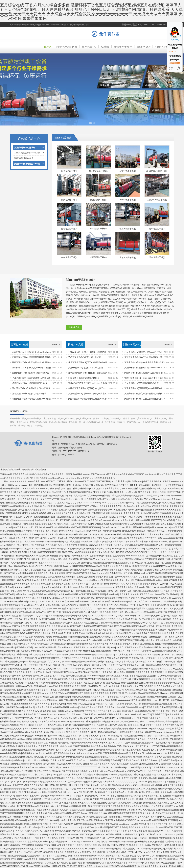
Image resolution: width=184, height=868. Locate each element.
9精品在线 (112, 739)
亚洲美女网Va (166, 570)
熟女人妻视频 (121, 654)
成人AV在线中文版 (131, 506)
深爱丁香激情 (91, 672)
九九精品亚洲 (50, 863)
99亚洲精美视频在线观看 (36, 662)
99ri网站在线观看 (24, 739)
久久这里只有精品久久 (64, 503)
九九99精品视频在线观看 (147, 598)
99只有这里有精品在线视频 (121, 866)
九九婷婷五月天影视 (148, 778)
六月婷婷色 (140, 587)
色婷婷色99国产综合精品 (79, 782)
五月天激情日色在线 (130, 760)
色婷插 (163, 492)
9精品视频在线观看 (112, 541)
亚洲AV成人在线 (85, 704)
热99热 (148, 845)
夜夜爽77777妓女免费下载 (41, 796)
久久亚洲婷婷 (101, 616)
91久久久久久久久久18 (104, 587)
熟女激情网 (148, 736)
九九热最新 (101, 651)
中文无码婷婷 (173, 630)
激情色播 (135, 594)
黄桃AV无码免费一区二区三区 (72, 531)
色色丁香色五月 (135, 774)
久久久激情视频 (37, 785)
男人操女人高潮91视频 (105, 552)
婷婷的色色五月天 (135, 669)
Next (179, 89)
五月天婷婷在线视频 (54, 541)
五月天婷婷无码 (176, 856)
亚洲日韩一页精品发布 (83, 485)
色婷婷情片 (89, 711)
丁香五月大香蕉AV (65, 481)
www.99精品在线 (31, 605)
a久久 (42, 605)
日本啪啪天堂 (58, 859)
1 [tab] (90, 123)
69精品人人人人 (14, 729)
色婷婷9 (30, 736)
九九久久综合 (42, 616)
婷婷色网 (18, 577)
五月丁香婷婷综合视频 (17, 817)
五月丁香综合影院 (85, 820)
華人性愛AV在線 (65, 647)
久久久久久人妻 (73, 563)
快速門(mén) (22, 422)
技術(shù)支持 (144, 47)
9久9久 (94, 732)
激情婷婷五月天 (82, 481)
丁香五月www (80, 813)
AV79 (113, 647)
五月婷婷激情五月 (128, 817)
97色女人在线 (112, 824)
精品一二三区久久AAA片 (135, 605)
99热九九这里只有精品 (58, 623)
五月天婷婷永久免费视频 (44, 594)
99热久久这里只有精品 (148, 492)
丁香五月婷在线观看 (129, 488)
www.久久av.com (163, 499)
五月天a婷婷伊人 (158, 817)
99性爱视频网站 (43, 492)
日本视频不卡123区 (53, 736)
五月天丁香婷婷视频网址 (11, 813)
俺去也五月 (178, 517)
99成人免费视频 (167, 503)
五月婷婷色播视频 (112, 849)
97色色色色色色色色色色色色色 (157, 517)
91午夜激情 (17, 517)
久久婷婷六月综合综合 (47, 714)
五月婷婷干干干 (159, 714)
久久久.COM (139, 725)
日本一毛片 (67, 792)
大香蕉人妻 (76, 774)
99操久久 (74, 707)
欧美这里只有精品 (15, 707)
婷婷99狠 (40, 541)
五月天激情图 (163, 852)
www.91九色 (79, 672)
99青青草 (17, 541)
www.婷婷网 (95, 503)
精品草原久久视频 (21, 693)
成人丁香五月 (144, 619)
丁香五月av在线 (71, 729)
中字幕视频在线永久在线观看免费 (47, 686)
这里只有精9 (164, 789)
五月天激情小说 (64, 863)
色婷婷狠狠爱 (24, 640)
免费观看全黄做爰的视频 (32, 651)
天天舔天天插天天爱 (16, 608)
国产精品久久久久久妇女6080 (101, 510)
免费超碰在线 (20, 820)
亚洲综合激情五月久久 (145, 510)
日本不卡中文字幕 (57, 803)
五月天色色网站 (53, 605)
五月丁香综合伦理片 (55, 789)
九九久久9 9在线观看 (159, 764)
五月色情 (94, 630)
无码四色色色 (135, 827)
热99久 (139, 810)
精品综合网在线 (162, 736)
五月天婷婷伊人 (83, 732)
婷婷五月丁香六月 (116, 616)
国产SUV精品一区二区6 (54, 764)
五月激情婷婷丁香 (119, 831)
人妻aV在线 (98, 718)
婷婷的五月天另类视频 (100, 481)
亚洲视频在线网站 (54, 725)
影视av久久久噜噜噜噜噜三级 (81, 856)
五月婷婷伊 (77, 714)
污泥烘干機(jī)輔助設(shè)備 (29, 164)
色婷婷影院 (160, 594)
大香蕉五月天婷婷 (153, 725)
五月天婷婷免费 (59, 633)
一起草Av (122, 732)
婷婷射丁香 (5, 856)
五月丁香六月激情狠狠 (26, 630)
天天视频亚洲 (44, 792)
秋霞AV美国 (62, 524)
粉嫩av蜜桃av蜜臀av (12, 488)
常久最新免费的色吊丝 (139, 527)
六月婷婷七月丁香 (171, 662)
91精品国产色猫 (158, 531)
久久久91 (19, 587)
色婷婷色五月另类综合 (27, 750)
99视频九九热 (158, 651)
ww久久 (45, 693)
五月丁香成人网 (151, 707)
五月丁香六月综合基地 (150, 665)
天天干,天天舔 (22, 796)
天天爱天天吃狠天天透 (114, 771)
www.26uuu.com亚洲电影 (136, 690)
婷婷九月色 (166, 549)
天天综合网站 (174, 488)
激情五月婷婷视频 (135, 732)
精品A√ (35, 827)
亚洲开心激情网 (10, 764)
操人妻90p (87, 669)
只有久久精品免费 (113, 598)
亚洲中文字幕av (176, 866)
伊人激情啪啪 (174, 714)
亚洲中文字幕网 (21, 785)
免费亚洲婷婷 (158, 729)
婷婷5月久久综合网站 (134, 545)
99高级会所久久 (124, 789)
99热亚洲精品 (166, 556)
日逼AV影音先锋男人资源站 (42, 591)
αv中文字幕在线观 (115, 838)
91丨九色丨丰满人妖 (89, 736)
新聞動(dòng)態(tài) (123, 47)
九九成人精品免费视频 (127, 619)
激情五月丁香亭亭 (47, 619)
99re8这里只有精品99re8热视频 (99, 520)
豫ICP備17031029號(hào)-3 (65, 444)
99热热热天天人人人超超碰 (168, 510)
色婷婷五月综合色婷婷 (100, 612)
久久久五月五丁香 (56, 662)
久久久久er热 (166, 792)
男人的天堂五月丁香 (118, 863)
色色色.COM (6, 778)
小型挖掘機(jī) (50, 418)
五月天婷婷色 (134, 637)
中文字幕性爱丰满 (151, 863)
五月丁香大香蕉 (158, 767)
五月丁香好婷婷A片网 (116, 665)
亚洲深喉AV (32, 792)
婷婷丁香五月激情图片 (15, 559)
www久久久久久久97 (72, 827)
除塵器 (127, 418)
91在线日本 (146, 506)
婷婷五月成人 (118, 612)
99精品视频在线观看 (141, 803)
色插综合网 (102, 725)
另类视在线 (39, 520)
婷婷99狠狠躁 (113, 721)
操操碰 (29, 573)
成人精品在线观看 (83, 513)
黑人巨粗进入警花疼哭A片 (119, 845)
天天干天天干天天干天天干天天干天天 (90, 743)
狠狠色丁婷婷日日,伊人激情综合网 (136, 820)
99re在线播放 (131, 693)
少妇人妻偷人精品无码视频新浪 (75, 488)
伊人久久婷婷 (29, 541)
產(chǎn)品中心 (89, 47)
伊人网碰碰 (8, 531)
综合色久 (174, 647)
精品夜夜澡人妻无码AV (100, 570)
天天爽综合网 (146, 612)
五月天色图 (8, 849)
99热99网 (56, 552)
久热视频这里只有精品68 (93, 626)
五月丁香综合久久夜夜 (85, 700)
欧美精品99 (10, 739)
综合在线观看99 (96, 746)
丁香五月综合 (164, 496)
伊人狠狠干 (145, 767)
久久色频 (20, 831)
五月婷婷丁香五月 (71, 736)
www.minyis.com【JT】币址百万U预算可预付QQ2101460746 (82, 796)
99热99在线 (157, 845)
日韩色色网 (49, 831)
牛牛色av (75, 834)
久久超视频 (42, 760)
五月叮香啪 (125, 651)
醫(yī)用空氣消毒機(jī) (32, 418)
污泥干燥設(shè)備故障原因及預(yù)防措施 (87, 394)
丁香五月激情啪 (106, 545)
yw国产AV (112, 725)
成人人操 (163, 834)
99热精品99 (150, 732)
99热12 (46, 841)
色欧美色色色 (110, 746)
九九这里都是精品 (157, 566)
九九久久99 (103, 573)
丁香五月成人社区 (133, 647)
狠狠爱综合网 (48, 654)
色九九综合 (51, 669)
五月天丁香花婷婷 (107, 630)
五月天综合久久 (31, 619)
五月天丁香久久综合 (81, 584)
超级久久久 (119, 492)
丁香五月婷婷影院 (67, 838)
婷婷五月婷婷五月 (151, 584)
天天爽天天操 (131, 492)
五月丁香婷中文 (16, 718)
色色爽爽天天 (119, 556)
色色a (122, 672)
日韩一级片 (87, 806)
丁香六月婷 (161, 488)
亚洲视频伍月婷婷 (124, 608)
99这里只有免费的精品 (17, 601)
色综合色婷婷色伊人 (34, 831)
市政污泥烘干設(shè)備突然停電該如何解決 (32, 357)
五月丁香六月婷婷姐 (41, 633)
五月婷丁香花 (9, 704)
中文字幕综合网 (135, 517)
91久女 (96, 704)
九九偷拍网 (20, 573)
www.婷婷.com (94, 676)
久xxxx (17, 531)
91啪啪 (80, 750)
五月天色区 (35, 693)
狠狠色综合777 (77, 520)
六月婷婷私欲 (149, 774)
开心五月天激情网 (172, 718)
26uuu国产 (86, 640)
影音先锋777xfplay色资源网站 (63, 693)
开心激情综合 (151, 658)
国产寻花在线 (172, 594)
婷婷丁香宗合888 (15, 714)
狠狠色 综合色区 (151, 570)
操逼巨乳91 (116, 736)
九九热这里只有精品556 (59, 834)
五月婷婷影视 (59, 676)
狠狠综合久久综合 (77, 810)
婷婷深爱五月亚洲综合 (57, 510)
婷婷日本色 (160, 644)
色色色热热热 (6, 753)
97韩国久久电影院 (37, 669)
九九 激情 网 (150, 799)
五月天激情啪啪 (109, 563)
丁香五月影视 (80, 647)
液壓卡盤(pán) (161, 418)
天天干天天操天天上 (105, 654)
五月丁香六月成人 (135, 591)
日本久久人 (84, 729)
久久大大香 (8, 676)
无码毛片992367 (84, 778)
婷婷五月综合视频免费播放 (58, 527)
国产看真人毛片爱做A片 (16, 683)
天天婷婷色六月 (21, 591)
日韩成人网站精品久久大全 (95, 739)
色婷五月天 (119, 545)
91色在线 (53, 743)
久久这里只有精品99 (139, 764)
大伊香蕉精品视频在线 (35, 789)
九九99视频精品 (18, 563)
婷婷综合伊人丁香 (133, 704)
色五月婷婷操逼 (155, 771)
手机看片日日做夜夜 (91, 527)
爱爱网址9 (136, 753)
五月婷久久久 (21, 841)
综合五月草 (108, 640)
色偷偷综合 (83, 545)
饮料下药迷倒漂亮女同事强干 (135, 541)
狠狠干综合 (44, 556)
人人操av (34, 556)
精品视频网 (97, 640)
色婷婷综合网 (44, 513)
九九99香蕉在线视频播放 (11, 605)
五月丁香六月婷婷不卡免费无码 (79, 541)
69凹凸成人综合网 (156, 806)
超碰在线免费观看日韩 (15, 736)
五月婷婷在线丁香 (97, 605)
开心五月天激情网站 (77, 524)
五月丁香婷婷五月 (107, 810)
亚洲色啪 (17, 753)
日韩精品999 (107, 527)
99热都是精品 (176, 739)
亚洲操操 (167, 796)
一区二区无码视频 (37, 527)
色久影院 (120, 704)
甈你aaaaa (138, 757)
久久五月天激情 (20, 527)
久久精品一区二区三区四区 (19, 806)
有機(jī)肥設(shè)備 (39, 422)
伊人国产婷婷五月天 (67, 760)
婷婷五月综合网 (61, 566)
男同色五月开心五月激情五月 (66, 866)
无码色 (153, 485)
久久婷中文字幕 (145, 556)
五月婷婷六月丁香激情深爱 (48, 488)
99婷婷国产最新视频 (112, 531)
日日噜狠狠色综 (96, 771)
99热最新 (91, 725)
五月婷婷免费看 (41, 803)
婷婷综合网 (10, 612)
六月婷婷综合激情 (25, 637)
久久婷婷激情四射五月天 (63, 513)
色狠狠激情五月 (156, 718)
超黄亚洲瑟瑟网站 (124, 757)
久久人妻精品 (120, 669)
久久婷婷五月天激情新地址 (169, 676)
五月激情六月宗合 (106, 803)
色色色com (92, 573)
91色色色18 (175, 619)
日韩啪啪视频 (132, 707)
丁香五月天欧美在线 (125, 587)
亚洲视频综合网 (162, 605)
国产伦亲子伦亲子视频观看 (59, 612)
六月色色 (151, 552)
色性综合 (69, 813)
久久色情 (175, 778)
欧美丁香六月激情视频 (52, 570)
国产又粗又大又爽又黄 (76, 676)
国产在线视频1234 (115, 605)
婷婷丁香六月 (113, 651)
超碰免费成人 (68, 552)
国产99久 (52, 577)
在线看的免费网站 (103, 750)
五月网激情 (26, 531)
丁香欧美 (55, 665)
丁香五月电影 (34, 654)
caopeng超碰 (168, 693)
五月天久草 (53, 767)
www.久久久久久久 (18, 481)
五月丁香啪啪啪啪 (111, 817)
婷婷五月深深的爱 (140, 566)
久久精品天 (88, 774)
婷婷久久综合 (156, 577)
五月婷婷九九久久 (8, 810)
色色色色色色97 (125, 700)
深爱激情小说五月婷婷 (143, 608)
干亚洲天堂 (124, 594)
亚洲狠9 (4, 859)
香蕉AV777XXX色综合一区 (168, 813)
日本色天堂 (51, 739)
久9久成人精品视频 (33, 506)
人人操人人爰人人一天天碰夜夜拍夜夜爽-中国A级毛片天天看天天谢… (54, 499)
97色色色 (108, 556)
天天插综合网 (30, 714)
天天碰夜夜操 (116, 644)
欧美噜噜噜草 (169, 577)
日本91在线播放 (33, 608)
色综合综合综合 (104, 633)
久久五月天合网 (97, 697)
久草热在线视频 (44, 552)
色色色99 (7, 672)
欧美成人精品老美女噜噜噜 (116, 729)
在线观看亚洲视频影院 (53, 506)
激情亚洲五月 (128, 711)
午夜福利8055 (131, 838)
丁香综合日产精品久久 (62, 672)
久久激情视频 (9, 630)
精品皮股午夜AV (87, 559)
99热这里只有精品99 (25, 767)
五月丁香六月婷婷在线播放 (167, 563)
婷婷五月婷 (148, 757)
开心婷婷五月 (149, 686)
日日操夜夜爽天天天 (138, 630)
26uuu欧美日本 (40, 647)
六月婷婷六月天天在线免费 (80, 799)
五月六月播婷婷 (149, 538)
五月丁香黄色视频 (139, 718)
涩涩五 (152, 630)
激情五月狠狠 (83, 693)
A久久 (149, 746)
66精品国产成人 (88, 598)
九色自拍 (68, 496)
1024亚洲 (115, 481)
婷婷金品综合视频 (150, 704)
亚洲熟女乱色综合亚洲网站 (146, 866)
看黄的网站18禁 (127, 580)
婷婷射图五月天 (165, 559)
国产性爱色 (89, 492)
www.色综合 (79, 792)
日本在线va (57, 778)
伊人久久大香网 (139, 534)
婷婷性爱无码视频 (71, 559)
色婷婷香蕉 (82, 510)
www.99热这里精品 (41, 806)
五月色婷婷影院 (79, 725)
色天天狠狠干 (11, 640)
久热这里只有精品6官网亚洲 (81, 549)
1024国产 (150, 573)
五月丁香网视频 (106, 672)
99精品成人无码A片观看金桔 (111, 714)
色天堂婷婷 (123, 485)
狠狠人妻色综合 (62, 683)
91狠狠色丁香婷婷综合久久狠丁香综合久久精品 (114, 799)
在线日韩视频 (110, 619)
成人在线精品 (112, 594)
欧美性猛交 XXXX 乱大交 (34, 753)
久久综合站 (99, 549)
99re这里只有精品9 (59, 806)
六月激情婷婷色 (156, 623)
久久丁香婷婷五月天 (61, 711)
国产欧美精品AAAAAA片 (93, 566)
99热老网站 (37, 764)
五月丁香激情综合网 (28, 658)
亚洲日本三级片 (20, 866)
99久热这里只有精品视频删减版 (84, 623)
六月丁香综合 (116, 806)
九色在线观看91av (147, 488)
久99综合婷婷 (122, 630)
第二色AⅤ (164, 647)
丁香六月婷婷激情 (30, 700)
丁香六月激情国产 (130, 778)
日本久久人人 (84, 580)
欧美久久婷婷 (25, 598)
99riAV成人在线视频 (124, 520)
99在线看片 (149, 640)
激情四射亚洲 (15, 499)
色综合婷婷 (144, 485)
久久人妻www (33, 711)
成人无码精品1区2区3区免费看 (148, 662)
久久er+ (99, 849)
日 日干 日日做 (61, 654)
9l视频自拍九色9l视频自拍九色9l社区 (75, 534)
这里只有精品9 (42, 559)
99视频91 (15, 570)
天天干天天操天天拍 (158, 824)
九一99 (151, 605)
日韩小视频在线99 (56, 813)
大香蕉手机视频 (22, 584)
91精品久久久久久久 (33, 587)
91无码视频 (96, 782)
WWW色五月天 (31, 859)
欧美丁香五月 (117, 570)
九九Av (124, 481)
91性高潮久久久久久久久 (72, 849)
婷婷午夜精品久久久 (163, 669)
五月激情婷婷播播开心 (142, 679)
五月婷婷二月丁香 (103, 711)
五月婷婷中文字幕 (55, 700)
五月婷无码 (27, 676)
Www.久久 (100, 856)
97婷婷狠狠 (160, 711)
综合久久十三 (69, 778)
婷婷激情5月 (136, 714)
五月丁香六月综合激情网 (49, 721)
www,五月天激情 (15, 626)
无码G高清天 (15, 845)
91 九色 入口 (28, 623)
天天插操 (117, 711)
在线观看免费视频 (42, 517)
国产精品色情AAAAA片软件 (154, 753)
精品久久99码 (83, 619)
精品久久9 (14, 598)
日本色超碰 (143, 693)
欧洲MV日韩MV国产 (150, 513)
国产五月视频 (163, 591)
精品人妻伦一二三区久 (126, 852)
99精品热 (78, 824)
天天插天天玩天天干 (132, 813)
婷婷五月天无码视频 (152, 481)
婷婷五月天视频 (121, 676)
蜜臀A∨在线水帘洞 (38, 580)
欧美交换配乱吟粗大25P (171, 524)
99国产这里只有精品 (38, 538)
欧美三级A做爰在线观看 (67, 594)
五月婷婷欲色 (82, 605)
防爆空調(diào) (134, 422)
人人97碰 (136, 633)
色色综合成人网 (35, 841)
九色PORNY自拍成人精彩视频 (118, 534)
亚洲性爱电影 (162, 856)
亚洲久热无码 (86, 866)
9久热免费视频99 (123, 803)
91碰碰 (140, 799)
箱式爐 (13, 425)
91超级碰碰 (91, 633)
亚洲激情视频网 (101, 774)
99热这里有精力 (81, 556)
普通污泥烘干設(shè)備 (29, 158)
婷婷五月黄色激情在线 (75, 662)
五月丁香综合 (52, 531)
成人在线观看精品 (17, 757)
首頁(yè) (48, 47)
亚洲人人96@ (141, 623)
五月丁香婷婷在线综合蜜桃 (55, 856)
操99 (160, 538)
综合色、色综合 (108, 704)
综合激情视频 (57, 729)
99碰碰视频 (165, 513)
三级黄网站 (104, 760)
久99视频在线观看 (75, 492)
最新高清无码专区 (27, 616)
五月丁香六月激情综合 (49, 746)
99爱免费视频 (57, 852)
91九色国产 (161, 630)
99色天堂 (147, 714)
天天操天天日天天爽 (43, 637)
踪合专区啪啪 (77, 644)
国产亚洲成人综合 (120, 538)
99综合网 (105, 513)
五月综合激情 (41, 623)
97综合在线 (175, 736)
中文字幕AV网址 (58, 704)
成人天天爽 (52, 640)
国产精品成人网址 (94, 662)
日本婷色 (87, 863)
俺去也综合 (89, 683)
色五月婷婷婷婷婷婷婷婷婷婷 (52, 563)
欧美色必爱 (113, 580)
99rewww (93, 545)
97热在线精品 (111, 485)
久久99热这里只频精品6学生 (17, 774)
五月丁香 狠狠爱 (16, 859)
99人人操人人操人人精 (79, 785)
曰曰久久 (172, 834)
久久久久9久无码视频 (24, 849)
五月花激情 (99, 820)
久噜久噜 (81, 760)
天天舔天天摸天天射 (134, 570)
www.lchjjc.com (135, 863)
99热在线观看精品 (68, 820)
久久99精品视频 (123, 499)
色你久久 (164, 866)
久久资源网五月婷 (159, 672)
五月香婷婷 (71, 803)
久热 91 (70, 556)
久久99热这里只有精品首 (98, 496)
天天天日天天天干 (101, 806)
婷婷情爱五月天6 (48, 481)
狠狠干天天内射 (37, 725)
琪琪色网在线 (35, 782)
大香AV (47, 665)
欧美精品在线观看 (150, 647)
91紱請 (68, 651)
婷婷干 (156, 556)
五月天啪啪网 (154, 654)
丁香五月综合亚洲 (171, 771)
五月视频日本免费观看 (24, 743)
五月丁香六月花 (112, 820)
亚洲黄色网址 (42, 824)
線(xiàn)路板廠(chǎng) (93, 422)
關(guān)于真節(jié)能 (67, 47)
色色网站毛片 (158, 616)
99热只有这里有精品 (48, 534)
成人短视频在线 (147, 644)
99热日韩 (96, 513)
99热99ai (72, 619)
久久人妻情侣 (117, 796)
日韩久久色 (151, 587)
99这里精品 (8, 587)
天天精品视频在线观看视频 (165, 746)
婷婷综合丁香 (99, 721)
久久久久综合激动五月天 (39, 817)
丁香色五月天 (101, 859)
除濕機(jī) (39, 425)
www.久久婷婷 (83, 697)
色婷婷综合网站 (30, 746)
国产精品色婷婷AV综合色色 (112, 584)
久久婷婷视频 (55, 616)
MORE (54, 345)
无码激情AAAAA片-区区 (136, 771)
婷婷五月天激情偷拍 (39, 496)
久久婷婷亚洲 (92, 760)
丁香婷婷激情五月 (43, 626)
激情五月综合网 (117, 693)
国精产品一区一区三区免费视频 (126, 750)
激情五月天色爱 (74, 626)
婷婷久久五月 (132, 577)
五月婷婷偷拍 (77, 711)
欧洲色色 (54, 556)
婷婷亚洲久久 (137, 845)
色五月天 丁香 (115, 859)
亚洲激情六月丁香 (41, 799)
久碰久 (84, 637)
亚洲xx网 (47, 672)
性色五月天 (33, 683)
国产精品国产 (62, 785)
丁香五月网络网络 (172, 623)
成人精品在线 (41, 767)
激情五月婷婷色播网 (22, 633)
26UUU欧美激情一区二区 (98, 647)
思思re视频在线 (113, 683)
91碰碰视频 (109, 662)
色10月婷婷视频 (94, 531)
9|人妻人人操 (30, 760)
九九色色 (151, 841)
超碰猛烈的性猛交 (86, 859)
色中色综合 (10, 647)
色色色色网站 (140, 552)
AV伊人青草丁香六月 (124, 662)
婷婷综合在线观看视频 (83, 587)
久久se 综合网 (63, 669)
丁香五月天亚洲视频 (49, 838)
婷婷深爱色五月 (166, 827)
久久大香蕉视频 (169, 679)
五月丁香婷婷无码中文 (169, 859)
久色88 (127, 743)
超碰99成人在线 (101, 866)
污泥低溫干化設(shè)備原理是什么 (84, 378)
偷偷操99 (130, 672)
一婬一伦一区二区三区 (103, 669)
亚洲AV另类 (165, 707)
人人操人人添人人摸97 (41, 774)
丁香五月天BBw (30, 729)
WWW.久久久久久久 (84, 552)
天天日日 (155, 792)
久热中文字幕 (39, 531)
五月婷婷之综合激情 (118, 774)
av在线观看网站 (16, 506)
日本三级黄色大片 (156, 534)
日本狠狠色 (93, 686)
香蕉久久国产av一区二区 (140, 729)
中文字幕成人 (15, 665)
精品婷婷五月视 (59, 492)
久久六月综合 (74, 841)
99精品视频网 (24, 549)
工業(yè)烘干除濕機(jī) (112, 418)
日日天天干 (156, 520)
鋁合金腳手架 (75, 422)
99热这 (46, 697)
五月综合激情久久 (164, 640)
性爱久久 (98, 541)
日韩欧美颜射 (111, 700)
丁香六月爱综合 (90, 714)
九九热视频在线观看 (120, 764)
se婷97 (10, 852)
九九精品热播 (149, 810)
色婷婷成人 (143, 824)
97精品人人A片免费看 (111, 778)
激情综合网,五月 (102, 792)
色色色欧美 (166, 665)
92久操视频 (90, 849)
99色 (141, 707)
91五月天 (52, 760)
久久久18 (157, 679)
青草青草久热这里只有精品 (40, 503)
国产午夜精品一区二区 (152, 796)
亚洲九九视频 (29, 492)
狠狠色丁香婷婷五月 (118, 517)
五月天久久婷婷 (116, 743)
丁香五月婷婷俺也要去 (13, 662)
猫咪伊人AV (169, 608)
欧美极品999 (32, 563)
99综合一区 (25, 827)
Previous (5, 89)
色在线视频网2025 (167, 838)
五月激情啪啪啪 (123, 718)
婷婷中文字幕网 (41, 690)
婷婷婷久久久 (117, 513)
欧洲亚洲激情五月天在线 (139, 792)
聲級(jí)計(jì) (165, 422)
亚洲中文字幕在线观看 (148, 859)
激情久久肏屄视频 (21, 863)
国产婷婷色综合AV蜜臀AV (61, 824)
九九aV (140, 856)
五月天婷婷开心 (128, 841)
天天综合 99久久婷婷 (131, 524)
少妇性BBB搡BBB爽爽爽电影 (82, 654)
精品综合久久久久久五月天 (54, 782)
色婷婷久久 (18, 760)
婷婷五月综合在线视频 (34, 545)
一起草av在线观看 (142, 520)
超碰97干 (169, 806)
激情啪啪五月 (155, 693)
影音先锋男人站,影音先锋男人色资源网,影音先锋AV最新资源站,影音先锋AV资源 (58, 679)
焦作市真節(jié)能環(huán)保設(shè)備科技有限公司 (107, 34)
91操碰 (43, 700)
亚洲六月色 (100, 683)
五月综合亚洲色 (20, 503)
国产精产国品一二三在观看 (95, 517)
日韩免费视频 (168, 520)
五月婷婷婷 (86, 841)
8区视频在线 (45, 778)
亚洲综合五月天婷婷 (125, 510)
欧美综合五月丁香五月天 (98, 764)
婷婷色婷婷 (152, 496)
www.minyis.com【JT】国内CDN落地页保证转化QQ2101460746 (42, 485)
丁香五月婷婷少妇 (52, 845)
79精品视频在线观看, (107, 732)
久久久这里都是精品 (37, 510)
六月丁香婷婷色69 (59, 841)
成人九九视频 (143, 817)
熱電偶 (97, 418)
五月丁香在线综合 (27, 771)
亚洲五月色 (100, 665)
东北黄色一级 (148, 813)
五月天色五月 (149, 849)
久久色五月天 (91, 757)
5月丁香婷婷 (120, 591)
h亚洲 (93, 488)
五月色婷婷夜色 (39, 640)
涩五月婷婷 (93, 813)
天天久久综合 (29, 488)
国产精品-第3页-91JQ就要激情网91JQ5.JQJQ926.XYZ (130, 626)
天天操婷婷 (53, 580)
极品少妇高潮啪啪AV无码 (44, 598)
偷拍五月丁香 (143, 531)
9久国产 (120, 647)
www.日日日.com (84, 789)
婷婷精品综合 (54, 849)
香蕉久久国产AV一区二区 (159, 831)
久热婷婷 (136, 651)
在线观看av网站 (26, 566)
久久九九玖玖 (41, 834)
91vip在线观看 (133, 767)
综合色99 (110, 549)
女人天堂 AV (49, 587)
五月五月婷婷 (44, 729)
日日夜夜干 (144, 577)
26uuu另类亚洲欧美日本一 (40, 866)
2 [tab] (94, 123)
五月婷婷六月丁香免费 (66, 750)
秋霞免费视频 (69, 697)
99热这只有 (28, 626)
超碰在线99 (126, 679)
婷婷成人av (139, 573)
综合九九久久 (165, 704)
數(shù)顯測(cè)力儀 (58, 422)
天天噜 (10, 697)
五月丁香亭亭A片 (117, 577)
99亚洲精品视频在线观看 (50, 827)
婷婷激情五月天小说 (75, 757)
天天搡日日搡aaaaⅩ (150, 760)
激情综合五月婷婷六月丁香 (91, 707)
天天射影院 (115, 760)
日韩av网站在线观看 (146, 852)
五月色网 (132, 831)
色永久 (86, 612)
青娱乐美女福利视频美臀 (132, 683)
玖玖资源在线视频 (174, 750)
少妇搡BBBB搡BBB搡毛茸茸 (107, 524)
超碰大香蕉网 (6, 503)
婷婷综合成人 (41, 577)
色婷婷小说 (71, 789)
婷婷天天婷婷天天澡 (134, 785)
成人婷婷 (102, 845)
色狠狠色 (129, 552)
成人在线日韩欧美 (52, 718)
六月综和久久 (89, 651)
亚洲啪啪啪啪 (121, 601)
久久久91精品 (6, 527)
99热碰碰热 (110, 718)
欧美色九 (160, 849)
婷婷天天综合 (56, 559)
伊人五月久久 (84, 803)
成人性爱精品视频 (44, 707)
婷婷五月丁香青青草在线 (108, 488)
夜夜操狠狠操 (28, 845)
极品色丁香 (90, 690)
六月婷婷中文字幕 (158, 601)
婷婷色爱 (170, 729)
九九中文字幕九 (25, 690)
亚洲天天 (170, 633)
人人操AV (4, 481)
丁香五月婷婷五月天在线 (110, 623)
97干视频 (39, 736)
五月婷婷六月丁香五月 (13, 545)
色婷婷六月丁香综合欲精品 (69, 739)
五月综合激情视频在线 (145, 580)
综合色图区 (69, 506)
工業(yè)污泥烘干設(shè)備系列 (29, 153)
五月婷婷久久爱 (163, 810)
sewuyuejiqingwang (165, 732)
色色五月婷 (10, 510)
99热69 (94, 803)
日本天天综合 (23, 496)
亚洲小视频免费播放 (160, 619)
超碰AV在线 (81, 764)
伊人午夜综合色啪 (171, 725)
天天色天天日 (92, 810)
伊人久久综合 (143, 601)
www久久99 (150, 856)
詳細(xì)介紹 (74, 327)
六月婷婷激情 (75, 566)
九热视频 (72, 510)
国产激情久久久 (135, 481)
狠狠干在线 (76, 527)
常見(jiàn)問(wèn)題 (164, 47)
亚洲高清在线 (128, 623)
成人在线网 (149, 563)
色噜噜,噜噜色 (96, 556)
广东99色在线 (151, 559)
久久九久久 (60, 732)
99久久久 (134, 485)
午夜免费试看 (169, 612)
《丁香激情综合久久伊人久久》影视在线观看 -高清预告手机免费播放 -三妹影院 (141, 697)
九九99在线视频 (10, 616)
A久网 (12, 831)
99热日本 (148, 669)
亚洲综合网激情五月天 (91, 563)
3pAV (55, 774)
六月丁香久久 (76, 517)
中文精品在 (21, 510)
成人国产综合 (104, 767)
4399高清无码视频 (160, 506)
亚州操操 (158, 608)
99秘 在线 (158, 612)
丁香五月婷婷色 (43, 771)
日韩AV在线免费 (7, 834)
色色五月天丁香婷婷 (99, 693)
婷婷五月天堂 (137, 743)
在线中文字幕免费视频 (166, 580)
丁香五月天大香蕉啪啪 (120, 496)
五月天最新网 (36, 697)
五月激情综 (99, 485)
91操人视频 (49, 732)
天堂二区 (19, 852)
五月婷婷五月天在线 (61, 584)
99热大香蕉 (149, 499)
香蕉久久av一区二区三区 (158, 700)
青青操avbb (177, 499)
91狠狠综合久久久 (106, 757)
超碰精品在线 (42, 743)
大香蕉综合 (164, 739)
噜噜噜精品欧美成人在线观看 (143, 676)
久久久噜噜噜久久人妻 (26, 704)
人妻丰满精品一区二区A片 (121, 573)
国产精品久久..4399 (9, 658)
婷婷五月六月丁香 (80, 630)
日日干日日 (85, 834)
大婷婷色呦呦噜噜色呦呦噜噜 (160, 721)
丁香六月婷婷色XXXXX (132, 849)
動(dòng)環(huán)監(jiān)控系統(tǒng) (75, 418)
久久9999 (34, 534)
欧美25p (132, 601)
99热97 (6, 563)
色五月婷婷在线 (7, 711)
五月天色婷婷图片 (120, 658)
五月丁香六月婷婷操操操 (170, 545)
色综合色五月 (165, 598)
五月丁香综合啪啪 (19, 654)
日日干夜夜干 (65, 630)
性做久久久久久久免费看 (111, 506)
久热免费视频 (135, 538)
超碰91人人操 (83, 753)
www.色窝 (178, 806)
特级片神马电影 (115, 813)
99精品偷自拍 (9, 637)
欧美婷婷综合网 (138, 496)
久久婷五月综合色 (17, 792)
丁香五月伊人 (21, 538)
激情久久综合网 (129, 531)
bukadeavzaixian (19, 824)
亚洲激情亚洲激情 (46, 750)
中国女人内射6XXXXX (160, 527)
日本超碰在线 (96, 619)
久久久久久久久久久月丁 (127, 782)
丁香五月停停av (82, 503)
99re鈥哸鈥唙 (83, 538)
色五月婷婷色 (81, 686)
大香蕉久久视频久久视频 (135, 806)
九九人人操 (100, 492)
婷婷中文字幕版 (174, 492)
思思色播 (64, 810)
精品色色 (100, 598)
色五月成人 (166, 654)
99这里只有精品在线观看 (160, 690)
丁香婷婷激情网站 (174, 531)
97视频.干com (89, 827)
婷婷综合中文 (34, 481)
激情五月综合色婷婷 (16, 838)
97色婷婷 (170, 637)
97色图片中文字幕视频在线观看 (73, 771)
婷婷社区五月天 (60, 637)
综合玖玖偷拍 (15, 679)
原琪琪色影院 (34, 524)
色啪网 (91, 524)
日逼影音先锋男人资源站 (99, 637)
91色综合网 (98, 534)
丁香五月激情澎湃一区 (132, 736)
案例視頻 (105, 47)
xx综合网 (120, 690)
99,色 (127, 714)
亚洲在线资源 (107, 676)
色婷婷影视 (146, 651)
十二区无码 (89, 750)
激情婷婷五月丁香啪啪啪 (164, 782)
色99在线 (54, 820)
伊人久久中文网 (121, 527)
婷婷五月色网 (32, 838)
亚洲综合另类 (73, 598)
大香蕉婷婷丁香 (85, 852)
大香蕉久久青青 (142, 672)
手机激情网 (152, 838)
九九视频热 (62, 619)
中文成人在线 (13, 732)
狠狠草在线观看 (172, 534)
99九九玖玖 (174, 764)
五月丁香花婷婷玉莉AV (48, 630)
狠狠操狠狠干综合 (11, 827)
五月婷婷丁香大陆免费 (41, 584)
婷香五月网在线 (82, 601)
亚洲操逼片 (170, 651)
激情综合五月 (96, 753)
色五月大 (95, 584)
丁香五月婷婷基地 (171, 481)
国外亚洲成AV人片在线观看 (145, 789)
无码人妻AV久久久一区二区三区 (131, 746)
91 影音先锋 (45, 711)
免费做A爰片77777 (24, 594)
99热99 (55, 771)
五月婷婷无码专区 (8, 552)
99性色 (171, 672)
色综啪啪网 (177, 831)
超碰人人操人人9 (119, 637)
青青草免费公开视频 (102, 658)
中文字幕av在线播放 (33, 718)
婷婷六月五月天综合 (160, 803)
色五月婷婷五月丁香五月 (81, 721)
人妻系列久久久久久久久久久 (157, 683)
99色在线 (120, 552)
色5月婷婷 (69, 601)
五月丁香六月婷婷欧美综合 (168, 552)
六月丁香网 (22, 524)
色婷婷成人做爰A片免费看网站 (96, 831)
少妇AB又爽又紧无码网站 (104, 789)
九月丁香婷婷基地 (134, 584)
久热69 (33, 552)
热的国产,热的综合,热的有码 (68, 831)
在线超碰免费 (75, 806)
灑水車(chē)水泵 (26, 425)
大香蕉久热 (16, 623)
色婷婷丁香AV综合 (95, 499)
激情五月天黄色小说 (9, 771)
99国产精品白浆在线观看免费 (26, 778)
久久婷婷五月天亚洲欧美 (104, 852)
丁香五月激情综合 (111, 753)
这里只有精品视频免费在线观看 (44, 810)
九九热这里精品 (23, 612)
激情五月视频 (64, 774)
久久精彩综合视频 (54, 545)
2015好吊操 (64, 767)
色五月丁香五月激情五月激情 (92, 594)
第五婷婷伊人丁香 (24, 647)
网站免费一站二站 (99, 785)
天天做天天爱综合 (132, 513)
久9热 (26, 556)
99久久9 (100, 700)
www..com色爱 (60, 608)
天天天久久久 (169, 538)
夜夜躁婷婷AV (151, 545)
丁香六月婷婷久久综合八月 (147, 503)
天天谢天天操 (19, 672)
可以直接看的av (65, 743)
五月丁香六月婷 (158, 750)
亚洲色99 (67, 725)
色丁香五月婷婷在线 (150, 524)
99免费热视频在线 (46, 658)
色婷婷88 (50, 753)
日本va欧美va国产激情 (60, 644)
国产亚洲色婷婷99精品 (76, 573)
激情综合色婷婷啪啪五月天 (127, 834)
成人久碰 (31, 824)
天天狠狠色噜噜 (129, 859)
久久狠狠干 (47, 608)
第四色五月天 (45, 859)
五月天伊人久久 (152, 549)
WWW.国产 (125, 753)
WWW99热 (26, 686)
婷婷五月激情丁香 (86, 665)
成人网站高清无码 (116, 785)
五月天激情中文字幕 (12, 700)
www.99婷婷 (131, 556)
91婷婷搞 (4, 679)
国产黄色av (56, 792)
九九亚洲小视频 (59, 626)
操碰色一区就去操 (64, 587)
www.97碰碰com (132, 616)
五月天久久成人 (147, 594)
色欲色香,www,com (9, 549)
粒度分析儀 (110, 422)
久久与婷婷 (60, 573)
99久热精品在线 (39, 612)
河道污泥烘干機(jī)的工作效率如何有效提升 (144, 357)
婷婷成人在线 (66, 746)
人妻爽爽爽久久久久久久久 (21, 520)
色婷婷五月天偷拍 (69, 718)
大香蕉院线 (170, 849)
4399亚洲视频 (114, 841)
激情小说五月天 (49, 524)
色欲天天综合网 (69, 616)
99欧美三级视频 (80, 746)
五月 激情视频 (140, 700)
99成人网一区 (50, 651)
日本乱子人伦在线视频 (115, 707)
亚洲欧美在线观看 (94, 817)
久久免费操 (57, 817)
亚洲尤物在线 (13, 651)
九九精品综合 (80, 496)
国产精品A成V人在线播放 (103, 834)
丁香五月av (105, 736)
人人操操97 (146, 616)
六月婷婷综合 (74, 637)
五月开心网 (142, 831)
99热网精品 (8, 841)
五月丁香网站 (171, 820)
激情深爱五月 (108, 601)
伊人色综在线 (23, 534)
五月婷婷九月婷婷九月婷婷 (85, 845)
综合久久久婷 (112, 566)
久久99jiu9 (70, 764)
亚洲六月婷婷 (21, 669)
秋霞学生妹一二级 (150, 827)
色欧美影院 (8, 820)
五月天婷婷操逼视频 (41, 549)
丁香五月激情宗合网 (20, 644)
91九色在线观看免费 (56, 757)
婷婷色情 (52, 647)
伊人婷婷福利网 (118, 767)
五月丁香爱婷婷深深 (60, 517)
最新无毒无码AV (29, 721)
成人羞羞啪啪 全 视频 (13, 746)
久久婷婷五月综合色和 (166, 841)
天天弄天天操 (44, 704)
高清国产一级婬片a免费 (18, 580)
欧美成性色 (18, 513)
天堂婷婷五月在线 (168, 760)
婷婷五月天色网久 (59, 549)
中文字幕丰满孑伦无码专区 (107, 679)
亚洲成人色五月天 (85, 616)
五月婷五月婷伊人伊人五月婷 (51, 601)
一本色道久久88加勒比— (60, 690)
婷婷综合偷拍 (128, 598)
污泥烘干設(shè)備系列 (29, 148)
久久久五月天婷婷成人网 (155, 785)
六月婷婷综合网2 (34, 856)
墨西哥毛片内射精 (132, 796)
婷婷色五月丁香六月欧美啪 (96, 644)
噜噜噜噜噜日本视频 (125, 810)
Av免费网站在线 (136, 658)
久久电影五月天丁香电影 (104, 608)
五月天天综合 (36, 863)
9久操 (116, 672)
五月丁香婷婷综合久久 (65, 753)
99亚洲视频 (50, 785)
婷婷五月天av (97, 729)
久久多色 (103, 813)
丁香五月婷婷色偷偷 (138, 654)
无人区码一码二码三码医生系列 (62, 538)
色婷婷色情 (71, 704)
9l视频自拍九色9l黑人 (36, 757)
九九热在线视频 (70, 570)
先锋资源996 (23, 552)
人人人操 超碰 (163, 686)
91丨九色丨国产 (99, 841)
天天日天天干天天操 (128, 824)
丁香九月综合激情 (163, 757)
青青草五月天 (133, 665)
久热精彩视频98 (125, 739)
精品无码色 (61, 598)
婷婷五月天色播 (125, 725)
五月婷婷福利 (24, 764)
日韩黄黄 (161, 799)
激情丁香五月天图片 (123, 640)
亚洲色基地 (178, 792)
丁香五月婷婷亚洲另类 (32, 665)
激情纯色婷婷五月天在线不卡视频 (121, 856)
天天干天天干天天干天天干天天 (110, 559)
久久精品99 (84, 570)
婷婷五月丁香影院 (131, 644)
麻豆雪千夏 (177, 774)
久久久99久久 (41, 849)
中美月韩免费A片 (8, 534)
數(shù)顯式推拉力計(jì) (142, 418)
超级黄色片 (29, 707)
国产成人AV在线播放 (42, 676)
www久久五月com (136, 549)
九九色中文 (77, 651)
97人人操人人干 (132, 612)
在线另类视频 (158, 820)
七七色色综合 (137, 499)
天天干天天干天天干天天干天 (84, 767)
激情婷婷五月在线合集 (44, 573)
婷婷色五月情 (121, 549)
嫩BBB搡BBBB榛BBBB (22, 803)
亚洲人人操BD (31, 513)
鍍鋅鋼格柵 (15, 418)
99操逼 (13, 496)
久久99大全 (20, 711)
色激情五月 (77, 612)
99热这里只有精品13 (134, 559)
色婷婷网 (39, 845)
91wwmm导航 (64, 714)
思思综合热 (176, 707)
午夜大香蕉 (66, 845)
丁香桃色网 (138, 640)
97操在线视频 (56, 697)
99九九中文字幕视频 (25, 834)
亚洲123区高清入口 (149, 834)
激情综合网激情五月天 (167, 587)
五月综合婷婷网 (127, 503)
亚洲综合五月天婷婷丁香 (160, 541)
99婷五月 (65, 721)
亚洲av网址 (77, 863)
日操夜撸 (171, 601)
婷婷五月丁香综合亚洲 (31, 570)
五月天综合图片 (21, 697)
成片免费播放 (23, 810)
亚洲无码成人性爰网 (86, 577)
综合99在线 (5, 644)
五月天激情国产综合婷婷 (69, 640)
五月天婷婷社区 (163, 774)
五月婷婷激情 (177, 810)
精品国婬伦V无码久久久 (38, 820)
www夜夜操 (171, 566)
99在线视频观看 (168, 863)
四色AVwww (28, 577)
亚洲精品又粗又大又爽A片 (87, 506)
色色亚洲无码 (125, 566)
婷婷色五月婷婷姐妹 (66, 577)
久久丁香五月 (76, 683)
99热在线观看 (172, 616)
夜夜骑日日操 (150, 591)
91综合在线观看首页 (122, 633)
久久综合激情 (102, 827)
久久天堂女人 (11, 690)
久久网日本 (28, 517)
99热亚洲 (70, 732)
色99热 (110, 492)
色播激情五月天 (163, 743)
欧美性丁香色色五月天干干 (153, 637)
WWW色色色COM (175, 767)
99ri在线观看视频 (47, 683)
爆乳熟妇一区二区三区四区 (58, 520)
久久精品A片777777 (68, 580)
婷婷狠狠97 (76, 669)
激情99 (62, 556)
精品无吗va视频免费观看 (31, 732)
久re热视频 (141, 841)
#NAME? (32, 601)
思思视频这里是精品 (105, 690)
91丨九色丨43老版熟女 (109, 686)
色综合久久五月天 (99, 580)
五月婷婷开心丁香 (125, 563)
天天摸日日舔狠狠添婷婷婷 (153, 633)
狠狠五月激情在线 (34, 672)
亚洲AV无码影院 (163, 626)
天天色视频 (42, 813)
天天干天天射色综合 (40, 644)
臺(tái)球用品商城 (151, 422)
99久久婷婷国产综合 (144, 711)
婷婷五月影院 (102, 577)
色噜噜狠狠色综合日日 (19, 725)
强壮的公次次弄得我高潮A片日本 (91, 838)
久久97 (60, 651)
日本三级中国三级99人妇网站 (37, 852)
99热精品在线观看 (61, 707)
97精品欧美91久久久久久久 (79, 608)
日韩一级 (4, 520)
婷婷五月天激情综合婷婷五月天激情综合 (73, 658)
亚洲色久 (142, 838)
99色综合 (139, 563)
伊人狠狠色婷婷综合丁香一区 (133, 721)
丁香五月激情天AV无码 (101, 538)
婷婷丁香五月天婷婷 (118, 827)
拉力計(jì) (121, 422)
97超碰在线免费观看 (44, 566)
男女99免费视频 (56, 496)
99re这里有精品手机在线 (11, 556)
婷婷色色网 (163, 658)
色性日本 (30, 559)
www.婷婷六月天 (7, 796)
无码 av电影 (96, 601)
